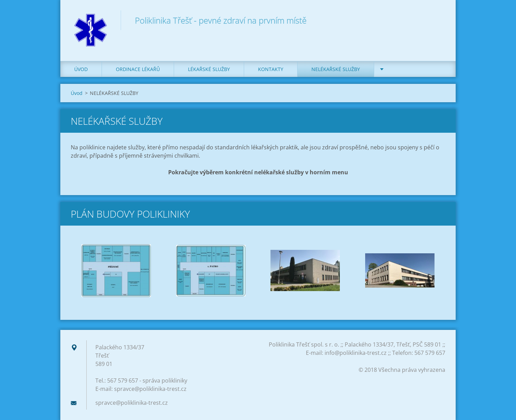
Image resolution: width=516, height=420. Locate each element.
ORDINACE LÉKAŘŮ (138, 69)
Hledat (438, 20)
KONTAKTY (271, 69)
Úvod (81, 69)
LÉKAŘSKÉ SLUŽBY (209, 69)
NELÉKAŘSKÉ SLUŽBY (336, 69)
